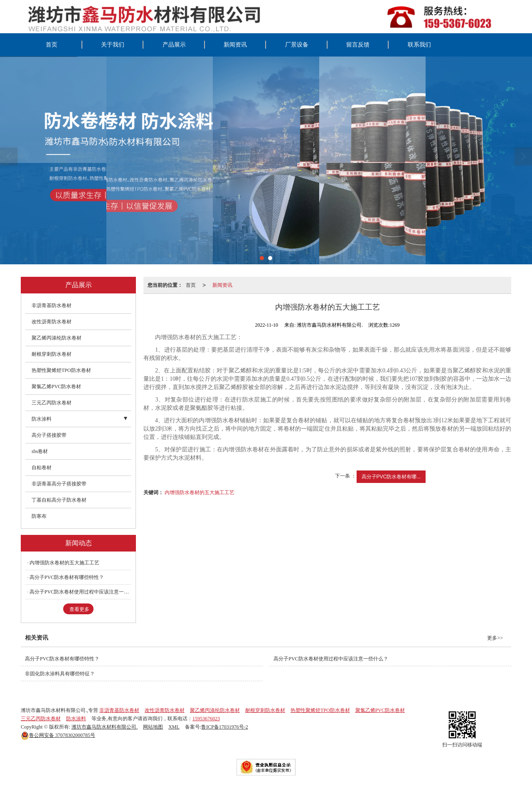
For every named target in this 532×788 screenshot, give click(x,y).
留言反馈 (358, 45)
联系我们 (419, 45)
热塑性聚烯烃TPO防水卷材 (61, 370)
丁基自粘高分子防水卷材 (59, 500)
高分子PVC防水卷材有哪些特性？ (67, 577)
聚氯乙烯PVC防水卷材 (56, 387)
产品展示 (174, 45)
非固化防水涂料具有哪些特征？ (60, 674)
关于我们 (113, 45)
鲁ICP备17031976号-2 (225, 727)
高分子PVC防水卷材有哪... (391, 477)
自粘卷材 (42, 468)
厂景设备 (297, 45)
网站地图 (153, 727)
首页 (52, 45)
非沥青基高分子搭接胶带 (59, 484)
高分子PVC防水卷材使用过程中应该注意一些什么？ (80, 592)
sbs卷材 (40, 451)
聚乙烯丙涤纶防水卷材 (57, 338)
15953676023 (206, 719)
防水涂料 (42, 419)
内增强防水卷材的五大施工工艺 (199, 492)
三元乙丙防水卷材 (52, 403)
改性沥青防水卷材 (52, 322)
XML (174, 727)
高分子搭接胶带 (49, 435)
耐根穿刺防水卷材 (52, 354)
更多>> (495, 638)
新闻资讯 (235, 45)
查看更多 (79, 609)
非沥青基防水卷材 (52, 305)
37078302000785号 (58, 735)
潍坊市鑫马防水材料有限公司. (105, 727)
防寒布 (39, 516)
